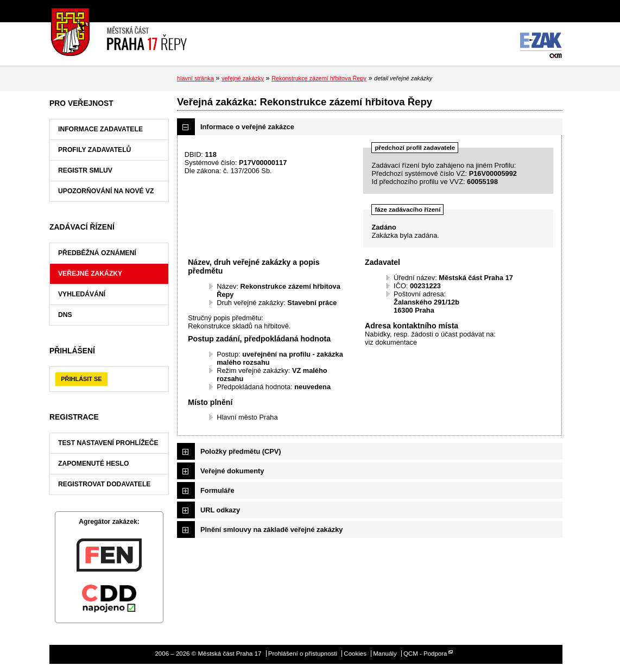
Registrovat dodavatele (104, 484)
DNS (65, 315)
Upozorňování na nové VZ (106, 191)
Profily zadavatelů (94, 150)
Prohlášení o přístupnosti (303, 654)
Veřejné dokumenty (232, 471)
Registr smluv (85, 170)
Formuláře (217, 490)
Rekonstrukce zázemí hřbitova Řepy (319, 78)
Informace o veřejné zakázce (247, 127)
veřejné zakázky (243, 78)
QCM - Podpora (425, 654)
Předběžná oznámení (97, 253)
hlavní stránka (195, 78)
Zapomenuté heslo (93, 464)
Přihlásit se (81, 379)
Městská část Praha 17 (118, 32)
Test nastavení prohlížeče (108, 443)
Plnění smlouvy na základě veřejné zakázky (271, 530)
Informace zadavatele (100, 129)
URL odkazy (220, 510)
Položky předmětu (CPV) (241, 451)
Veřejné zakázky (90, 274)
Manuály (385, 654)
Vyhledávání (82, 294)
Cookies (355, 654)
